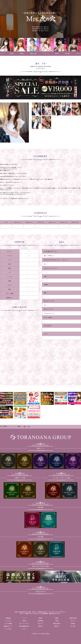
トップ (24, 614)
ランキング (8, 617)
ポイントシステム (24, 620)
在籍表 (57, 614)
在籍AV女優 (73, 614)
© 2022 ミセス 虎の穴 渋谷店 (40, 630)
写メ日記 (73, 622)
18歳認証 (8, 614)
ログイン (73, 617)
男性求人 (57, 622)
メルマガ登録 (8, 620)
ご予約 (57, 617)
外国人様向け (57, 620)
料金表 (24, 617)
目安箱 (73, 620)
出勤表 (40, 614)
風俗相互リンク (8, 622)
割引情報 (40, 617)
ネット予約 (8, 625)
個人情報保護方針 (24, 622)
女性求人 (40, 622)
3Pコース (40, 620)
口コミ (24, 625)
